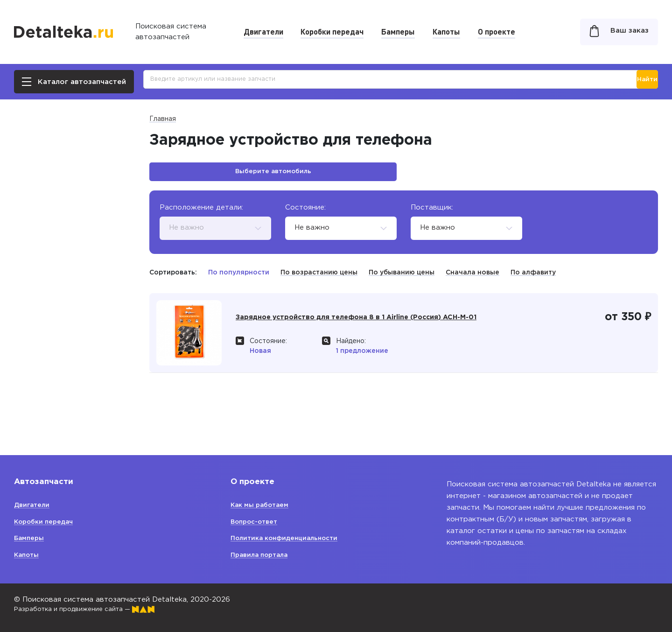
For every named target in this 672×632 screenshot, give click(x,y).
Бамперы (398, 31)
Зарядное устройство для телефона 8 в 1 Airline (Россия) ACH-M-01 (382, 328)
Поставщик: (432, 212)
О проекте (497, 31)
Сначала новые (472, 277)
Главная (163, 119)
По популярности (239, 277)
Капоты (446, 31)
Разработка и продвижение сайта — (93, 609)
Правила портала (262, 555)
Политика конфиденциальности (290, 538)
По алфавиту (533, 277)
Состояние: (305, 212)
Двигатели (263, 31)
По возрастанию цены (319, 277)
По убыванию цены (402, 277)
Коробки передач (332, 31)
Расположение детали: (201, 212)
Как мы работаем (263, 505)
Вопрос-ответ (257, 522)
